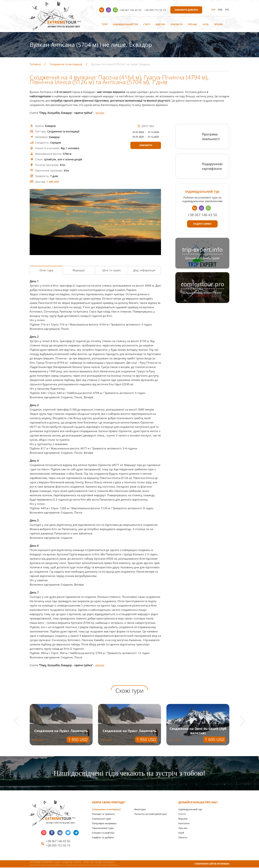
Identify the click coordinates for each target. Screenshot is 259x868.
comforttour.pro (202, 284)
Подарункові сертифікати (212, 166)
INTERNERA (223, 864)
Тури (105, 24)
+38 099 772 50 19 (155, 10)
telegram (76, 833)
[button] (19, 721)
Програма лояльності (211, 137)
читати (100, 113)
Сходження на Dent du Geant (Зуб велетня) (198, 731)
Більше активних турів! (202, 258)
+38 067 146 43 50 (130, 10)
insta (44, 833)
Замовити (146, 145)
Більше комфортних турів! (202, 293)
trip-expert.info (202, 249)
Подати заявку (202, 224)
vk (60, 833)
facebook (52, 833)
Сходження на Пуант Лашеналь (61, 731)
